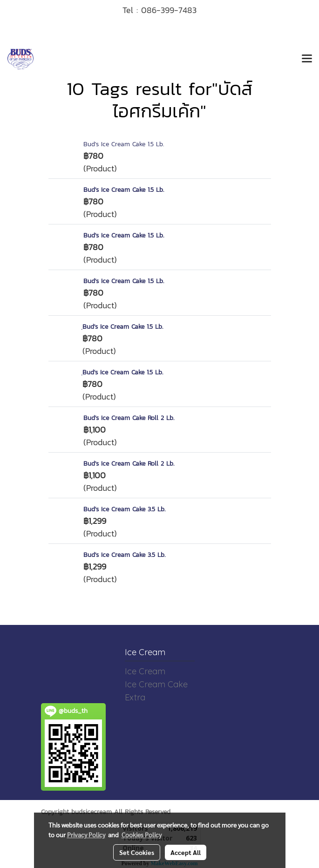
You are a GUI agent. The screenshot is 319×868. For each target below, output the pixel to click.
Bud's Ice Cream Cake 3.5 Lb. (124, 509)
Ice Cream (145, 671)
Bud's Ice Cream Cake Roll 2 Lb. (129, 418)
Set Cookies (137, 852)
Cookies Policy (142, 834)
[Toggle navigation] (307, 59)
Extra (135, 697)
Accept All (186, 852)
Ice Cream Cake (156, 684)
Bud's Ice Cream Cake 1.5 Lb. (124, 144)
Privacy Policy (86, 834)
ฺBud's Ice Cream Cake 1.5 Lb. (123, 327)
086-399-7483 (169, 10)
